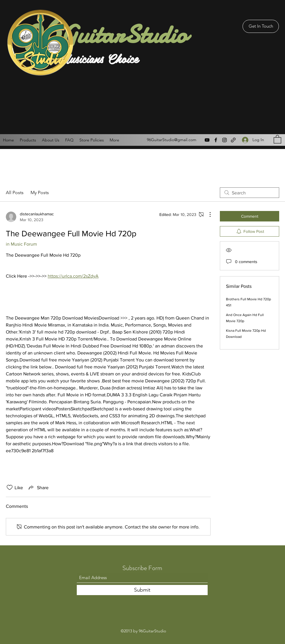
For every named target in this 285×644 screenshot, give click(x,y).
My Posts (40, 193)
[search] (250, 193)
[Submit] (142, 590)
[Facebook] (216, 140)
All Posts (15, 193)
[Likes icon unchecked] (10, 487)
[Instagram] (225, 140)
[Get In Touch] (261, 26)
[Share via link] (38, 487)
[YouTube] (207, 140)
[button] (277, 139)
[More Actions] (207, 214)
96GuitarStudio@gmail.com (172, 140)
